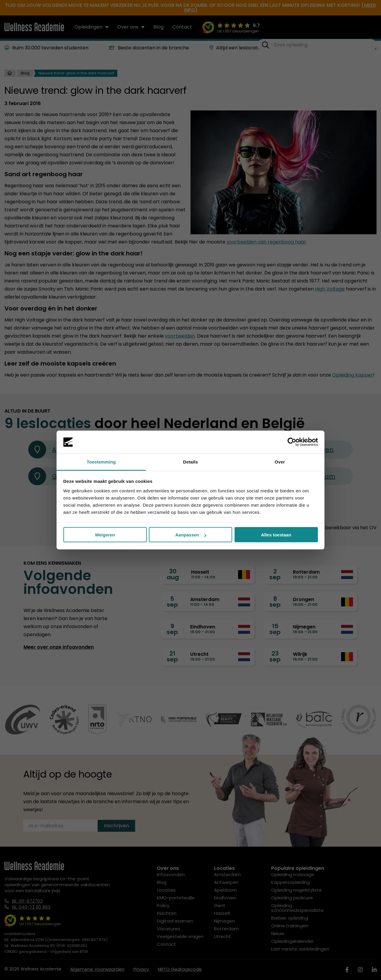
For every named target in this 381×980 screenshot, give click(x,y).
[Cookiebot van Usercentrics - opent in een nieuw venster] (292, 442)
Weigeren (105, 535)
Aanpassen (191, 535)
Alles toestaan (276, 535)
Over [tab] (280, 462)
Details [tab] (190, 462)
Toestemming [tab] (101, 462)
